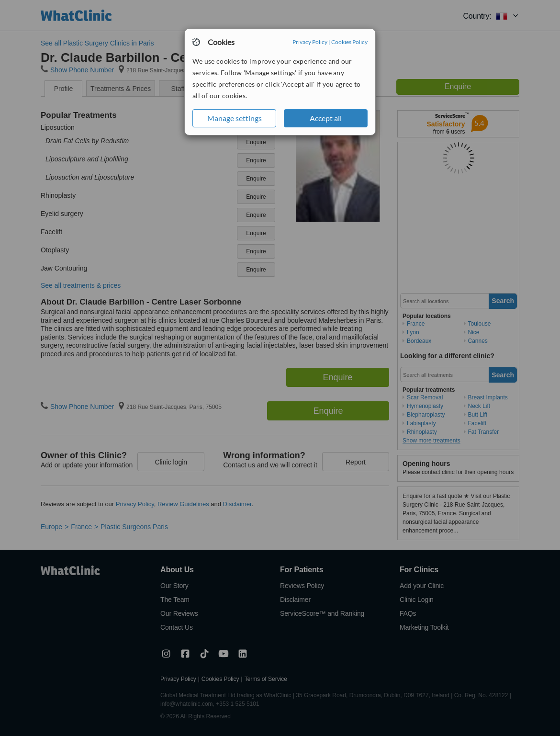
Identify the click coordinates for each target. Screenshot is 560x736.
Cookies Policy (349, 42)
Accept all (326, 118)
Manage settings (235, 118)
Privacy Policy (310, 42)
